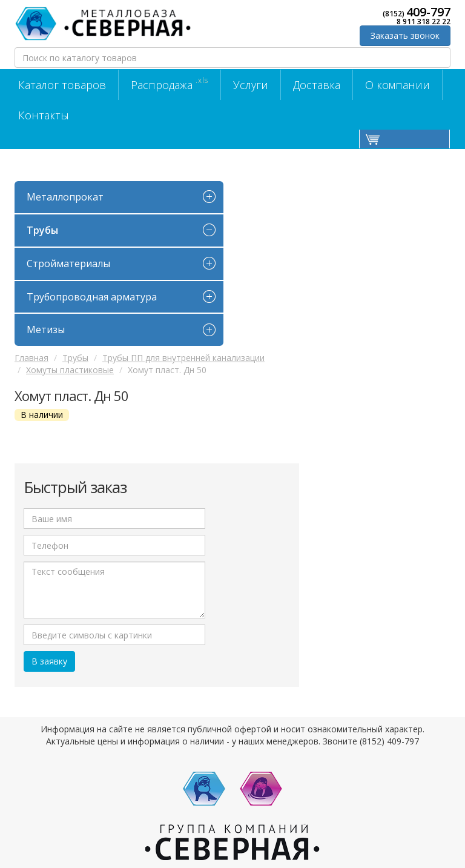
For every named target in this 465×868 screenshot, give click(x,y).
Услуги (251, 85)
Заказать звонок (405, 35)
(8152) (417, 12)
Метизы (46, 330)
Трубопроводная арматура (92, 297)
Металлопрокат (65, 197)
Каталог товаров (62, 85)
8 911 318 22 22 (424, 22)
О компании (397, 85)
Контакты (44, 115)
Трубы (42, 230)
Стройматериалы (68, 263)
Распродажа (170, 84)
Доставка (317, 85)
